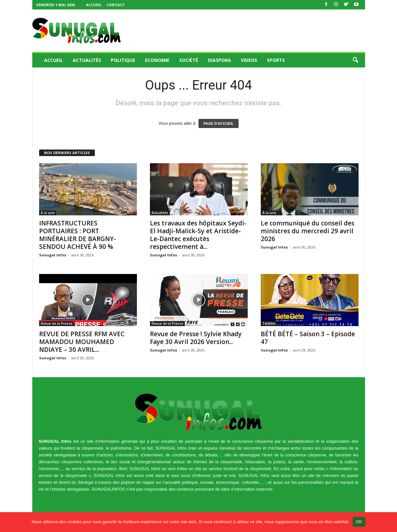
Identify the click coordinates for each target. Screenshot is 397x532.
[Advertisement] (246, 31)
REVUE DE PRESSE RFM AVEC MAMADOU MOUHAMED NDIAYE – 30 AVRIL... (82, 342)
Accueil (94, 5)
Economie (157, 60)
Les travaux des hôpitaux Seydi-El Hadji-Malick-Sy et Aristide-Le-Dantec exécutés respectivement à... (198, 235)
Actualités (87, 60)
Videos (249, 60)
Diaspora (220, 60)
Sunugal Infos (53, 255)
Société (189, 60)
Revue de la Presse (57, 324)
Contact (116, 5)
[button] (355, 60)
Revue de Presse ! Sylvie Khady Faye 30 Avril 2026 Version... (196, 338)
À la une (48, 213)
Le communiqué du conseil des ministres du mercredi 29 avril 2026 (308, 231)
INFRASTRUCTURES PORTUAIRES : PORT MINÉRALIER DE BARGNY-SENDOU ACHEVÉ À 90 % (78, 235)
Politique (123, 60)
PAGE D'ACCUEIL (219, 123)
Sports (276, 60)
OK (359, 522)
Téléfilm (269, 324)
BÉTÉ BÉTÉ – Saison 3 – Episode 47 (308, 338)
